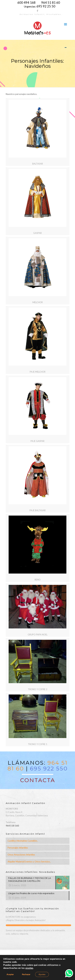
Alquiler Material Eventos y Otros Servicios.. (29, 862)
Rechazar (26, 974)
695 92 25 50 (46, 6)
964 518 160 (12, 826)
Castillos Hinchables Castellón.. (23, 841)
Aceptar (10, 974)
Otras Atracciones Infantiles (21, 855)
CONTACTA (38, 780)
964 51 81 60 (51, 3)
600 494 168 (26, 3)
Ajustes (42, 974)
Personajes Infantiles (18, 848)
